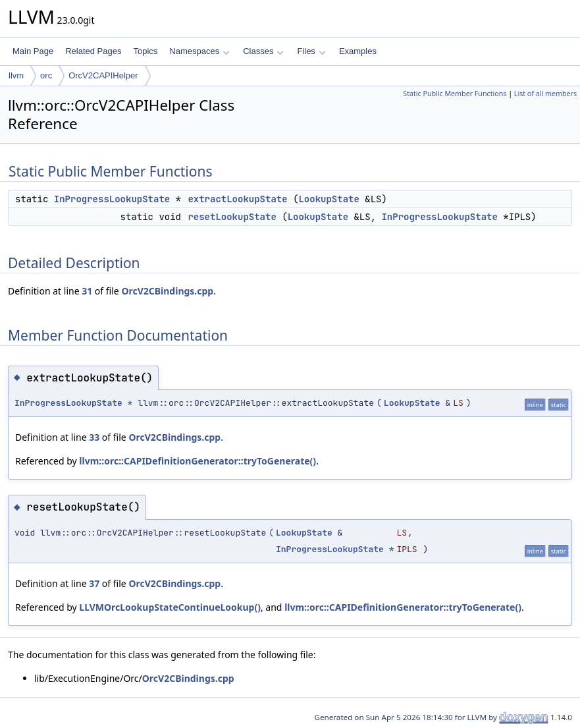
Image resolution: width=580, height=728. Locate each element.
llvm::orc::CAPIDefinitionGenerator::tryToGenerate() (198, 461)
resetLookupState (232, 217)
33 (94, 437)
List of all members (545, 94)
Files (311, 51)
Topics (145, 51)
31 (87, 291)
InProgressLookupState (112, 199)
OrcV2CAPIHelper (103, 75)
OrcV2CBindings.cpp (167, 291)
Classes (263, 51)
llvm (16, 75)
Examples (358, 51)
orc (46, 75)
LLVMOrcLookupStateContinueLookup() (170, 607)
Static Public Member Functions (455, 94)
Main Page (33, 51)
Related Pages (93, 51)
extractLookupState (237, 199)
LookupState (329, 199)
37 (94, 583)
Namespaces (199, 51)
